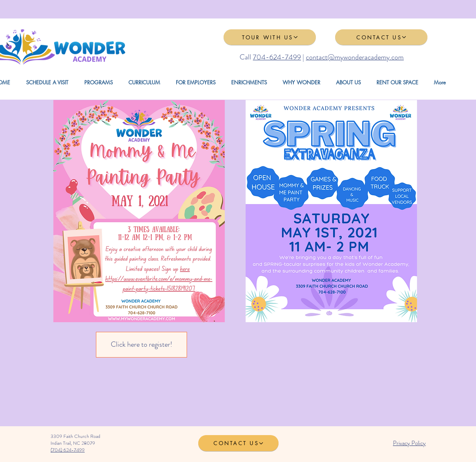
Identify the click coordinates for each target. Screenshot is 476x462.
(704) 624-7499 (68, 450)
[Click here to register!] (141, 345)
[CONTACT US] (381, 37)
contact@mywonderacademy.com (355, 57)
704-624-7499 (277, 57)
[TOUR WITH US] (270, 37)
